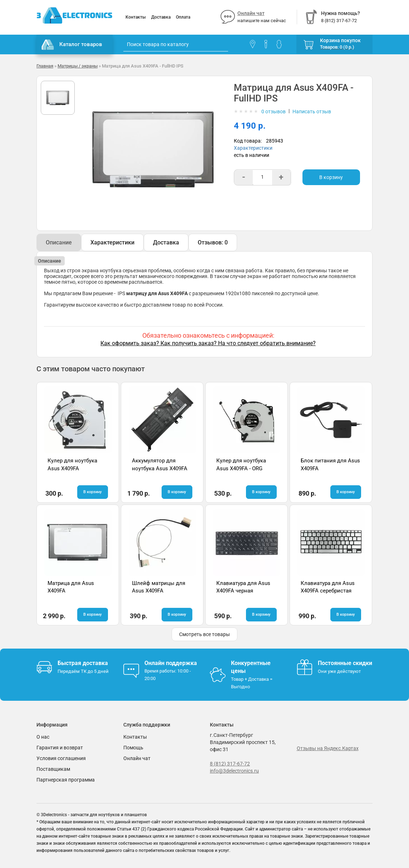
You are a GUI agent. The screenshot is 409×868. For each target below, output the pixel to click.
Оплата (183, 17)
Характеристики (253, 148)
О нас (43, 737)
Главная (45, 66)
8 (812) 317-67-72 (230, 764)
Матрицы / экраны (78, 66)
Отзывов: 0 (213, 242)
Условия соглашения (61, 758)
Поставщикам (53, 769)
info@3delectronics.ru (234, 771)
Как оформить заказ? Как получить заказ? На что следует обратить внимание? (208, 343)
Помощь (133, 748)
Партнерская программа (66, 780)
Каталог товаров (72, 45)
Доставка (161, 17)
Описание (59, 242)
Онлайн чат (251, 13)
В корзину (331, 177)
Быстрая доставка (83, 663)
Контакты (136, 17)
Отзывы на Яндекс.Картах (328, 748)
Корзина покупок (340, 40)
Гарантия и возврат (60, 748)
